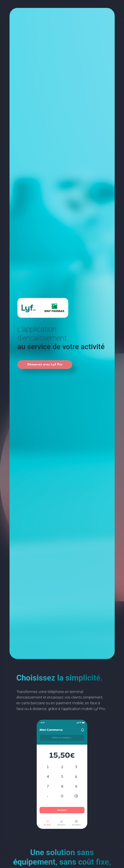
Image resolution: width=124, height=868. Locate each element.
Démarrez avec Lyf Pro (45, 365)
